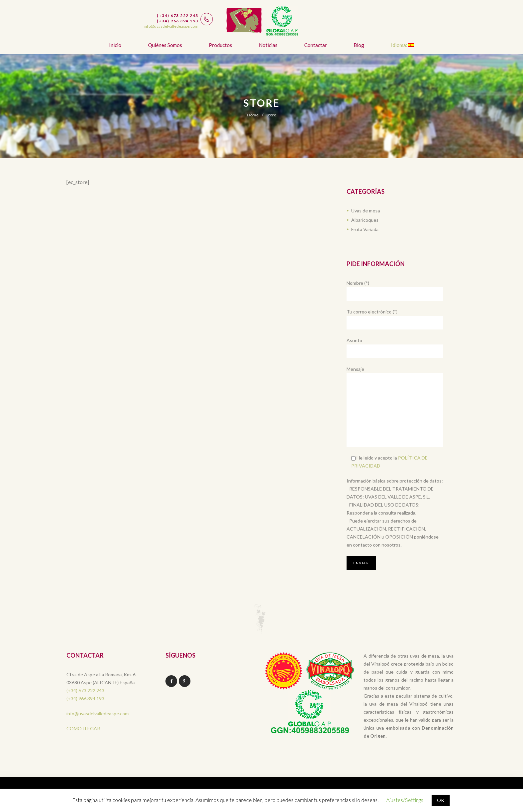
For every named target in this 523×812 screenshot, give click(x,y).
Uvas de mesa (366, 211)
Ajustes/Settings (405, 800)
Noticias (268, 45)
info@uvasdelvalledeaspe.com (98, 713)
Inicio (115, 45)
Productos (220, 45)
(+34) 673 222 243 (85, 690)
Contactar (316, 45)
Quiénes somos (165, 45)
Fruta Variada (365, 229)
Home (253, 115)
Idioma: (403, 45)
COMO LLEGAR (83, 728)
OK (441, 800)
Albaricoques (365, 220)
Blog (359, 45)
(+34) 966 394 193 (85, 698)
